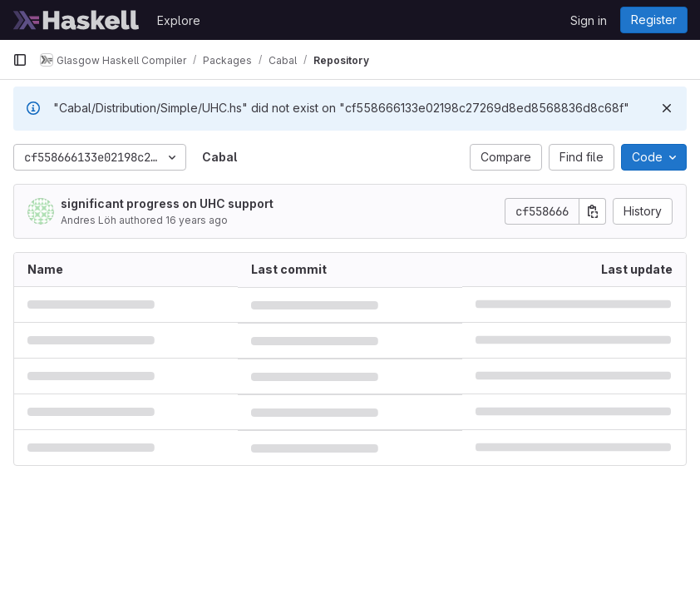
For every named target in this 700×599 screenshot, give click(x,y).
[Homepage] (76, 20)
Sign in (589, 20)
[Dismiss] (667, 108)
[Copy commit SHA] (593, 211)
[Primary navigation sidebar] (20, 60)
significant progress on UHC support (167, 203)
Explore (179, 20)
